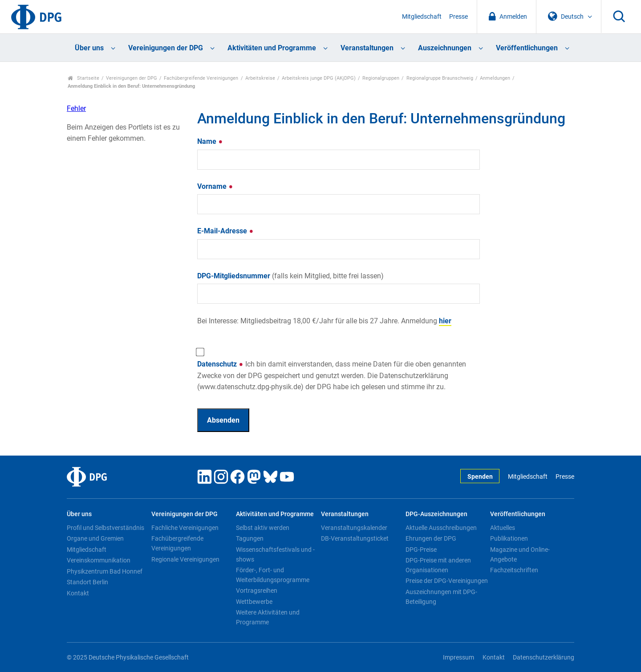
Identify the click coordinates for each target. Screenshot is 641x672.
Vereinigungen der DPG (166, 48)
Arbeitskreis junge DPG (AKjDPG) (319, 78)
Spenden (480, 477)
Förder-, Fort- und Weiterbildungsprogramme (273, 575)
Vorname (215, 186)
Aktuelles (503, 528)
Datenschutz (332, 375)
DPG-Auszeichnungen (436, 514)
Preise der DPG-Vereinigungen (447, 581)
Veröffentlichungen (527, 48)
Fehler (76, 108)
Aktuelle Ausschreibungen (441, 528)
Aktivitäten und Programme (272, 48)
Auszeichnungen (445, 48)
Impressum (458, 658)
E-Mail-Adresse (225, 231)
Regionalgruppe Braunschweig (440, 78)
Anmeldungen (495, 78)
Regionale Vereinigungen (185, 559)
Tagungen (250, 538)
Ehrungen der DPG (431, 538)
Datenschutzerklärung (544, 658)
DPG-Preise (421, 550)
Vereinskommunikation (99, 560)
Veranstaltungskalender (354, 528)
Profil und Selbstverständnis (105, 528)
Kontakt (78, 593)
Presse (458, 17)
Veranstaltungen (367, 48)
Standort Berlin (87, 582)
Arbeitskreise (260, 78)
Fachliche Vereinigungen (185, 528)
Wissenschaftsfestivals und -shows (275, 554)
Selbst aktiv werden (263, 528)
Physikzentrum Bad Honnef (105, 571)
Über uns (89, 48)
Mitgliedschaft (422, 17)
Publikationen (509, 538)
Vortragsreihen (257, 591)
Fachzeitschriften (514, 570)
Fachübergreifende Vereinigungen (201, 78)
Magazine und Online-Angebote (520, 554)
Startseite (83, 78)
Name (210, 141)
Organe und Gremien (95, 538)
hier (445, 321)
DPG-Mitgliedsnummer (290, 276)
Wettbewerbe (254, 602)
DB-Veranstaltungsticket (355, 538)
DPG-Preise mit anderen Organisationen (438, 565)
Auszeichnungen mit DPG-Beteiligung (441, 597)
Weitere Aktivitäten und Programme (268, 617)
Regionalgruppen (381, 78)
